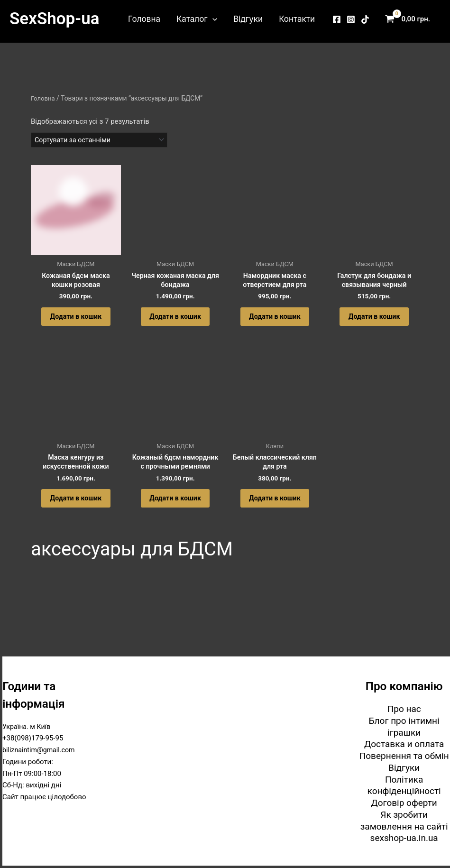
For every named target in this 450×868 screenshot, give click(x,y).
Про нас (404, 710)
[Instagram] (351, 19)
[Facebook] (337, 19)
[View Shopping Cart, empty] (410, 19)
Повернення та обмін (404, 757)
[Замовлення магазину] (103, 141)
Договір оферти (404, 804)
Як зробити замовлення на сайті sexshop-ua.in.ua (404, 827)
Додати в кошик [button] (76, 322)
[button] (212, 19)
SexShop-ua (54, 19)
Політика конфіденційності (404, 786)
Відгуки (248, 19)
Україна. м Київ (28, 728)
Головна (144, 19)
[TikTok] (365, 19)
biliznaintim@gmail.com (41, 751)
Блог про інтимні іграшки (404, 728)
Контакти (297, 19)
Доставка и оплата (404, 745)
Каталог (197, 19)
